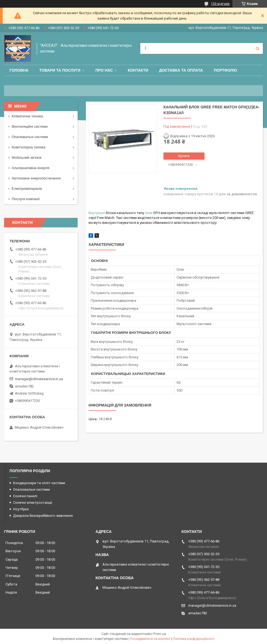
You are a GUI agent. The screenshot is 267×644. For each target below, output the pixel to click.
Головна (19, 70)
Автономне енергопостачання (36, 178)
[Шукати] (257, 48)
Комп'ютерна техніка (29, 147)
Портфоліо (225, 70)
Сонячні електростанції (33, 503)
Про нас (104, 70)
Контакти (138, 70)
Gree (149, 213)
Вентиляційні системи (30, 126)
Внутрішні (97, 213)
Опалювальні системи (30, 137)
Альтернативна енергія (31, 168)
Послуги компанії (26, 199)
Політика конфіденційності (194, 639)
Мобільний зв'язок (27, 158)
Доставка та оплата (181, 70)
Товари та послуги (60, 70)
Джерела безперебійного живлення (43, 516)
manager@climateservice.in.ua (39, 379)
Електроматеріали (27, 189)
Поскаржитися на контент (150, 639)
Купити (184, 156)
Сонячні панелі (25, 496)
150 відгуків (220, 4)
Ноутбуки (21, 509)
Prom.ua (160, 634)
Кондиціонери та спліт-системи (39, 483)
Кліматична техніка (27, 116)
